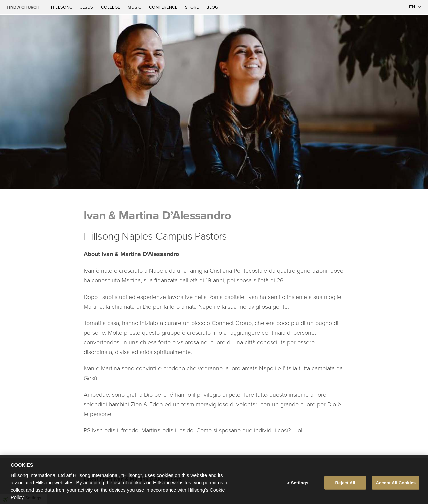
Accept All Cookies (396, 485)
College (111, 7)
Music (135, 7)
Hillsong (62, 7)
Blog (212, 7)
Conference (164, 7)
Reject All (345, 485)
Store (192, 7)
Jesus (87, 7)
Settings (300, 485)
